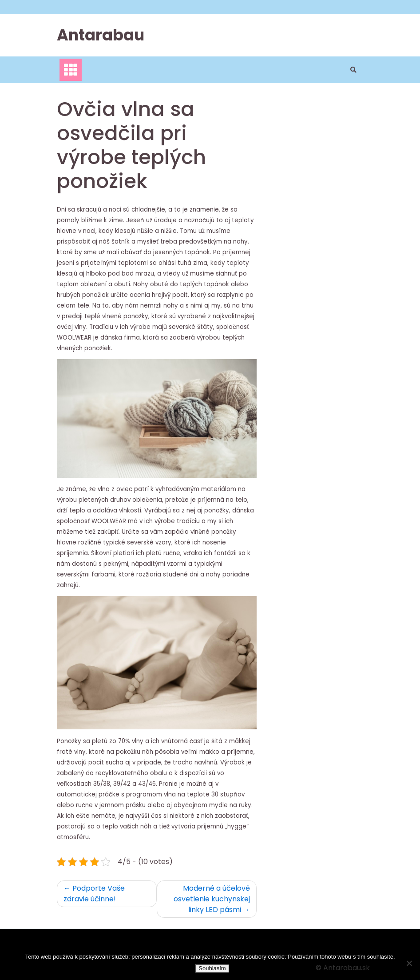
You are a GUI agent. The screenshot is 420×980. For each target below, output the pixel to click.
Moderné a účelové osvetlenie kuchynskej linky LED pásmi (212, 899)
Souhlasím (212, 968)
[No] (409, 963)
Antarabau (101, 35)
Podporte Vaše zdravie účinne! (94, 894)
